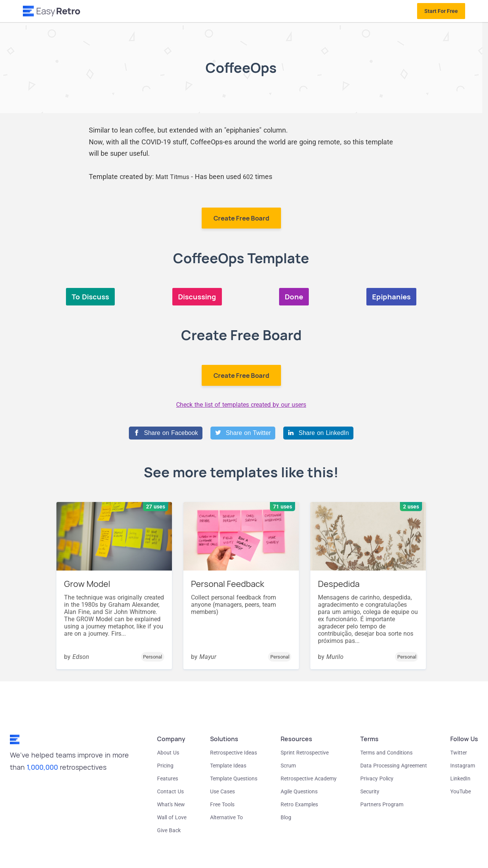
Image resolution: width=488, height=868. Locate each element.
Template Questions (234, 778)
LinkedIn (460, 778)
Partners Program (382, 804)
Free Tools (222, 804)
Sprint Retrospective (305, 753)
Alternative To (226, 817)
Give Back (169, 830)
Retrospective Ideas (234, 753)
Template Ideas (228, 766)
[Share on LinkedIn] (318, 433)
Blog (286, 817)
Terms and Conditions (386, 753)
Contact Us (170, 791)
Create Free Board (241, 218)
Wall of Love (172, 817)
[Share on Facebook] (166, 433)
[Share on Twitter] (243, 433)
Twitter (459, 753)
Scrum (288, 766)
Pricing (165, 766)
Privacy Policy (377, 778)
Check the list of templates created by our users (241, 405)
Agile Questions (299, 791)
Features (168, 778)
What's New (171, 804)
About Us (168, 753)
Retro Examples (299, 804)
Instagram (463, 766)
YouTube (461, 791)
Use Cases (222, 791)
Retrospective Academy (309, 778)
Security (370, 791)
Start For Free (441, 11)
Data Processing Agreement (394, 766)
